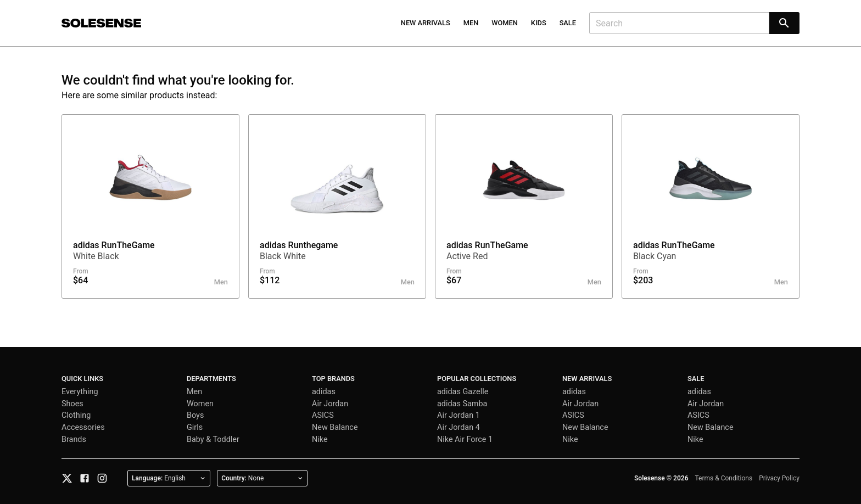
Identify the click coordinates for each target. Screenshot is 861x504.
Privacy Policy (779, 478)
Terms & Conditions (724, 478)
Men (471, 23)
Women (505, 23)
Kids (539, 23)
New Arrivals (426, 23)
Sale (568, 23)
